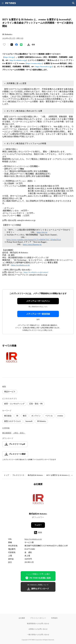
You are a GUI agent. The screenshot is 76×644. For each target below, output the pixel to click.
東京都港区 (7, 433)
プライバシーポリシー (38, 618)
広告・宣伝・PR (36, 404)
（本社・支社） (19, 433)
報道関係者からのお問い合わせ (38, 623)
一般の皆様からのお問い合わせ (38, 634)
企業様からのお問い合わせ (38, 629)
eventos (60, 416)
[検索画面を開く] (73, 3)
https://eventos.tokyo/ (34, 63)
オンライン (36, 416)
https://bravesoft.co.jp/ (44, 67)
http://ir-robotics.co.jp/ (18, 60)
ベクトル (49, 416)
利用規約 (54, 618)
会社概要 (22, 618)
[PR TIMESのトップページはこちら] (11, 3)
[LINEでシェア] (21, 45)
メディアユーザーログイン (38, 301)
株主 (25, 416)
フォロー (38, 525)
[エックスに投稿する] (12, 45)
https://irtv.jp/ (9, 57)
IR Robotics (42, 421)
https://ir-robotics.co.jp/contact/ (36, 272)
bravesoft (29, 421)
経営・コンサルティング (14, 404)
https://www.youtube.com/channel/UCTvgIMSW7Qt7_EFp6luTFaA (34, 240)
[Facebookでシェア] (16, 45)
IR (17, 416)
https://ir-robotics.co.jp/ (20, 265)
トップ (6, 475)
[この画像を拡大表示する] (11, 358)
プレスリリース (18, 475)
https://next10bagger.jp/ (32, 244)
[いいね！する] (4, 45)
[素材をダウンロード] (29, 45)
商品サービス (10, 392)
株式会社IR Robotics (35, 475)
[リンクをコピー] (33, 45)
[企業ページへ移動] (38, 500)
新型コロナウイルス (13, 421)
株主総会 (8, 416)
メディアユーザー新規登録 (38, 314)
